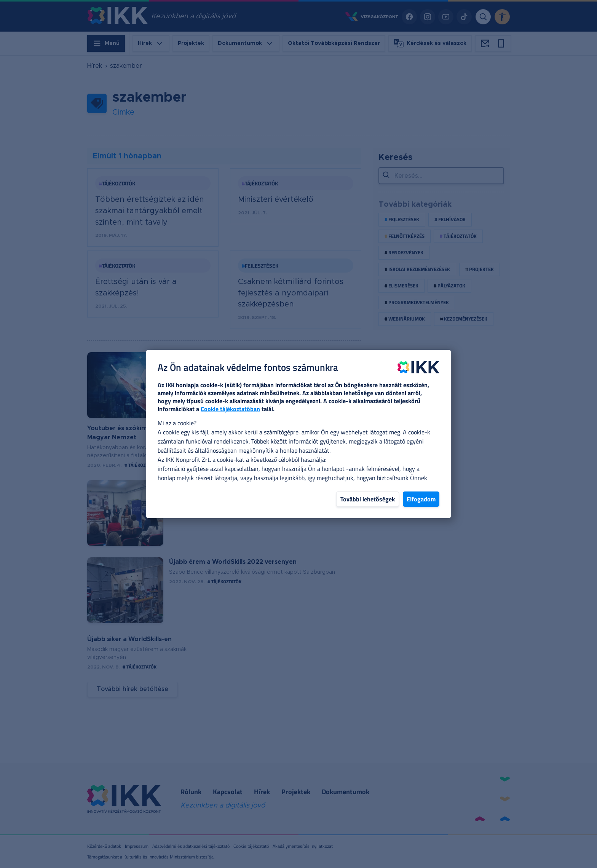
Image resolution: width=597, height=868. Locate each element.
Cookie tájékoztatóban (230, 409)
